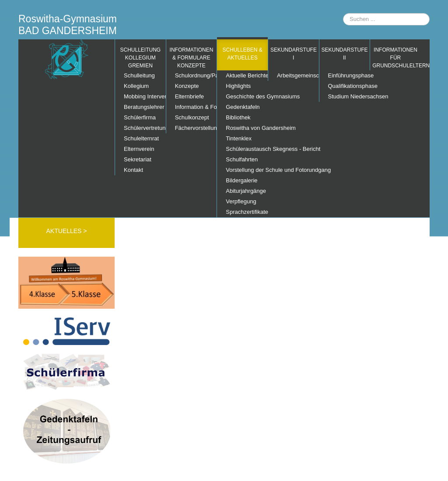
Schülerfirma (140, 117)
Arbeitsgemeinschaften (298, 75)
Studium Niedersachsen (349, 96)
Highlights (238, 86)
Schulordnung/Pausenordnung (196, 75)
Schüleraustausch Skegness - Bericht (247, 149)
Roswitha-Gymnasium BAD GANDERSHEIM (68, 25)
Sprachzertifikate (247, 212)
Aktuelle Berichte (247, 75)
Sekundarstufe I (294, 54)
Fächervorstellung (196, 128)
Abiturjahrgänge (246, 191)
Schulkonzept (192, 117)
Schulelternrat (141, 138)
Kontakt (133, 170)
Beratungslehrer (144, 107)
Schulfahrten (242, 159)
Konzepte (187, 86)
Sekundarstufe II (345, 54)
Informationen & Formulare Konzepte (192, 58)
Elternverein (139, 149)
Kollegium (136, 86)
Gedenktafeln (243, 107)
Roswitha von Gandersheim (247, 128)
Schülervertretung (145, 128)
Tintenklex (239, 138)
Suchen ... (343, 13)
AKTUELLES (65, 231)
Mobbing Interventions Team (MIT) (145, 96)
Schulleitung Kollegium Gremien (140, 58)
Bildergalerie (241, 180)
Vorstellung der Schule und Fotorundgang (247, 170)
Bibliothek (238, 117)
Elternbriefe (189, 96)
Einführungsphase (349, 75)
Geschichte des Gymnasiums (247, 96)
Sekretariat (138, 159)
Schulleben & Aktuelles (242, 54)
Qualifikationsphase (349, 86)
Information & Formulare (196, 107)
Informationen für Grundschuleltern (397, 58)
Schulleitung (139, 75)
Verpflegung (241, 201)
